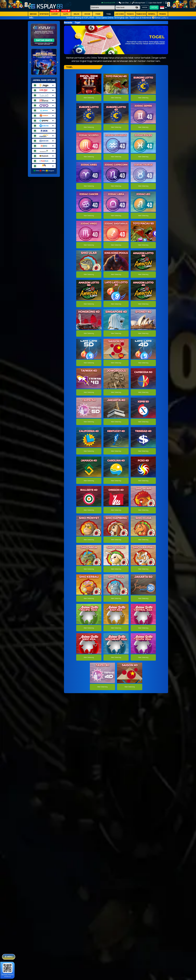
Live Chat (124, 3)
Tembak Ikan (141, 14)
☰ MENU (9, 957)
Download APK (109, 3)
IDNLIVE (76, 14)
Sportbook (44, 14)
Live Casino (119, 14)
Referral (152, 14)
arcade (87, 14)
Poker (98, 14)
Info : (32, 18)
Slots (66, 14)
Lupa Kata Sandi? (156, 3)
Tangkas (130, 14)
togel (109, 14)
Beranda (33, 14)
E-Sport (55, 14)
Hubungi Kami (139, 3)
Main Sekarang (89, 98)
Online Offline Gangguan (44, 171)
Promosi (163, 14)
